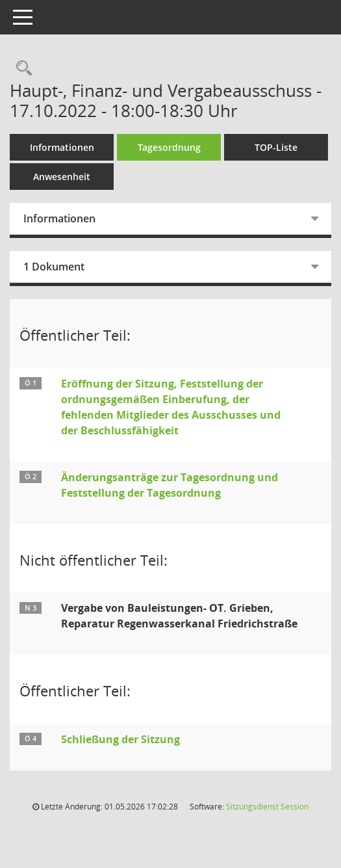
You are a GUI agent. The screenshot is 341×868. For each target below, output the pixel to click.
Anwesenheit (62, 177)
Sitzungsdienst (267, 807)
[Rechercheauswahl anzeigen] (21, 69)
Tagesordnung (169, 147)
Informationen (62, 147)
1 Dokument (54, 267)
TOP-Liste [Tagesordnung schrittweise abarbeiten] (276, 147)
